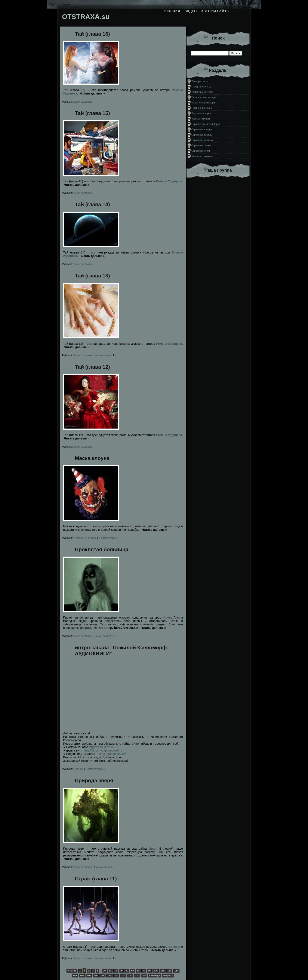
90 (149, 971)
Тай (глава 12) (92, 367)
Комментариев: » (105, 355)
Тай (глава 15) (92, 113)
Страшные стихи (201, 151)
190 (109, 976)
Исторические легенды (204, 97)
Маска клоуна (92, 458)
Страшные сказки (201, 145)
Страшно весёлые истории (206, 124)
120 (169, 971)
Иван (153, 849)
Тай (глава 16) (92, 34)
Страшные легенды (202, 135)
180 (102, 976)
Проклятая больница (102, 549)
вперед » (168, 976)
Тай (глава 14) (92, 204)
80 (144, 971)
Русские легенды (201, 119)
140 (75, 976)
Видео (190, 11)
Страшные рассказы (202, 140)
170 (96, 976)
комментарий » (108, 538)
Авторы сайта (215, 11)
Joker (167, 617)
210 (123, 976)
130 (176, 971)
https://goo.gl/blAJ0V (112, 754)
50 (127, 971)
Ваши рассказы (83, 102)
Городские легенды (202, 87)
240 (144, 976)
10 (104, 971)
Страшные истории (85, 538)
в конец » (154, 976)
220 (130, 976)
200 (116, 976)
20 (110, 971)
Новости (78, 769)
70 (138, 971)
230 (137, 976)
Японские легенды (202, 156)
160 (89, 976)
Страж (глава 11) (96, 879)
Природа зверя (94, 780)
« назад (72, 971)
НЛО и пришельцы (202, 108)
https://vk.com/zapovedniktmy (102, 750)
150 (82, 976)
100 (155, 971)
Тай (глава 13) (92, 276)
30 (116, 971)
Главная (172, 11)
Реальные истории (201, 113)
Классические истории (204, 103)
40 (121, 971)
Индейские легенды (202, 92)
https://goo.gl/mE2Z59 (103, 747)
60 (132, 971)
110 (163, 971)
